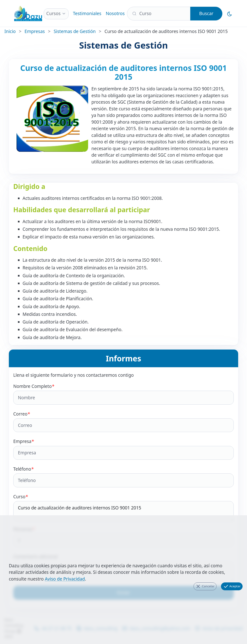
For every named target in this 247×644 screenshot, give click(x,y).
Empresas (35, 31)
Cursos (53, 13)
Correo (123, 422)
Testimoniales (87, 13)
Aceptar (232, 586)
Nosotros (115, 13)
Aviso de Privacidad (65, 579)
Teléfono (123, 477)
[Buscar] (159, 14)
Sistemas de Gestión (75, 31)
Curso (123, 508)
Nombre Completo (123, 394)
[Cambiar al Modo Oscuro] (230, 13)
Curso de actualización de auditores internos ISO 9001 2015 (123, 511)
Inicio (10, 31)
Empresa (123, 449)
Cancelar (205, 586)
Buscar (206, 13)
